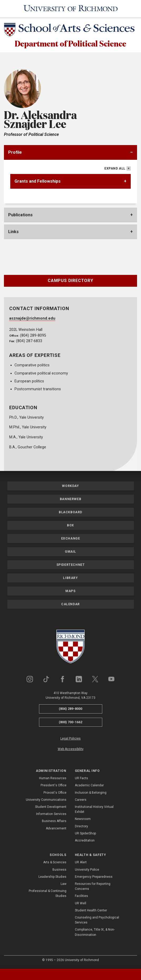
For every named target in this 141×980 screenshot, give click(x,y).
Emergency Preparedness (94, 878)
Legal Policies (70, 740)
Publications (20, 216)
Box (70, 526)
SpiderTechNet (71, 566)
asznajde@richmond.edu (32, 319)
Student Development (51, 808)
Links (13, 233)
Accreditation (85, 841)
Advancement (56, 829)
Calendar (70, 605)
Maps (70, 592)
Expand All (115, 170)
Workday (70, 487)
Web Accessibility (71, 750)
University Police (87, 870)
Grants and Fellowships (38, 182)
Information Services (51, 815)
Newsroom (83, 820)
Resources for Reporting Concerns (93, 887)
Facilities (81, 897)
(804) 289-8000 (70, 709)
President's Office (54, 786)
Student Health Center (91, 911)
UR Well (81, 904)
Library (70, 579)
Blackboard (70, 513)
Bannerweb (70, 500)
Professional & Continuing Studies (48, 894)
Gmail (70, 552)
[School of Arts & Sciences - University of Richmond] (70, 31)
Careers (81, 801)
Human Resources (53, 779)
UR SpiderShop (85, 834)
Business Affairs (54, 822)
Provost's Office (55, 793)
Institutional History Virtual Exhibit (94, 810)
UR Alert (81, 863)
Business (59, 870)
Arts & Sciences (55, 863)
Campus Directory (70, 282)
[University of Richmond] (70, 9)
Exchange (71, 539)
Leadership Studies (52, 878)
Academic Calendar (89, 786)
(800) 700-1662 (70, 723)
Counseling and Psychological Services (97, 921)
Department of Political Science (71, 44)
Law (64, 885)
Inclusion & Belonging (91, 793)
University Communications (46, 801)
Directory (81, 827)
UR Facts (81, 779)
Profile (15, 153)
